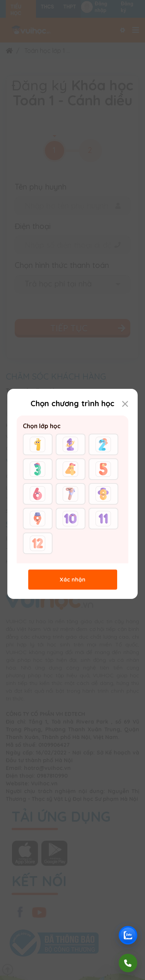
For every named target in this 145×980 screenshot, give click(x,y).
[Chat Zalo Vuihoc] (128, 935)
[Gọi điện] (128, 963)
